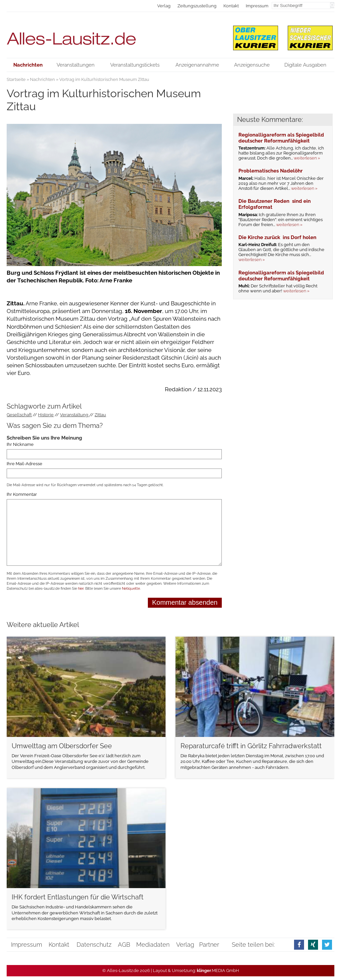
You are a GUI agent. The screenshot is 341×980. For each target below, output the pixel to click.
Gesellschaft (19, 415)
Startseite (16, 79)
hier (81, 589)
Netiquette (131, 589)
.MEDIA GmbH (218, 971)
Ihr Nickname (20, 444)
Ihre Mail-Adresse (24, 464)
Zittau (100, 415)
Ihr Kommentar (22, 494)
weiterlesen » (307, 158)
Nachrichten (42, 79)
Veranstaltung (75, 415)
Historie (46, 415)
